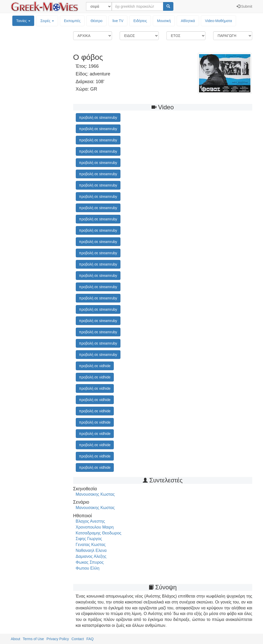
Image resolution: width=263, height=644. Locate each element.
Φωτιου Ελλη (88, 568)
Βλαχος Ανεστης (90, 521)
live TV (118, 21)
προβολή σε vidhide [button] (95, 366)
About (16, 639)
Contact (78, 639)
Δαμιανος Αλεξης (91, 556)
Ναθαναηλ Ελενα (91, 550)
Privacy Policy (58, 639)
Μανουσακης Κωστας (95, 494)
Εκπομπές (72, 21)
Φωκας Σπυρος (90, 562)
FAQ (90, 639)
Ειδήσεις (140, 21)
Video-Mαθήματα (218, 21)
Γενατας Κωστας (91, 545)
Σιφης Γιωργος (89, 539)
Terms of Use (33, 639)
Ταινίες (23, 21)
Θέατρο (96, 21)
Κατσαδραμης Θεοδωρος (99, 533)
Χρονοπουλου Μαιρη (95, 527)
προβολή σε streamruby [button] (98, 118)
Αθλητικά (188, 21)
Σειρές (47, 21)
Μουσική (164, 21)
